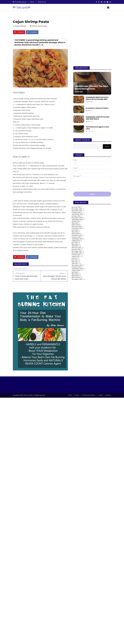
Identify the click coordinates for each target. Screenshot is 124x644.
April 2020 (75, 276)
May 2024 (75, 223)
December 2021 (77, 251)
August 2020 (76, 270)
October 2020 (76, 267)
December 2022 (77, 235)
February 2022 (77, 248)
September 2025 (77, 214)
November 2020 (77, 265)
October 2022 (76, 237)
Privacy (77, 395)
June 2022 (75, 242)
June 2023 (75, 230)
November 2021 (77, 253)
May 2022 (75, 244)
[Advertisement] (91, 41)
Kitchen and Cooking (39, 26)
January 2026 (76, 207)
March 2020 (76, 277)
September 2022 (77, 239)
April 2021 (75, 263)
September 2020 (77, 269)
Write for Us (42, 2)
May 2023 (75, 232)
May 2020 (75, 274)
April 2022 (75, 246)
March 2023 (76, 233)
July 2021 (75, 258)
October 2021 (76, 255)
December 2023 (77, 228)
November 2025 (77, 211)
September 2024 (77, 219)
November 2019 (77, 279)
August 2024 (76, 221)
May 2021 (75, 262)
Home (70, 395)
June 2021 (75, 260)
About (32, 2)
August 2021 (76, 256)
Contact (101, 395)
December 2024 (77, 218)
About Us (108, 395)
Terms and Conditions (89, 395)
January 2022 (76, 249)
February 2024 (77, 226)
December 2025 (77, 209)
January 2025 (76, 216)
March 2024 (76, 225)
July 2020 (75, 272)
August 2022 (76, 240)
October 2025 (76, 212)
